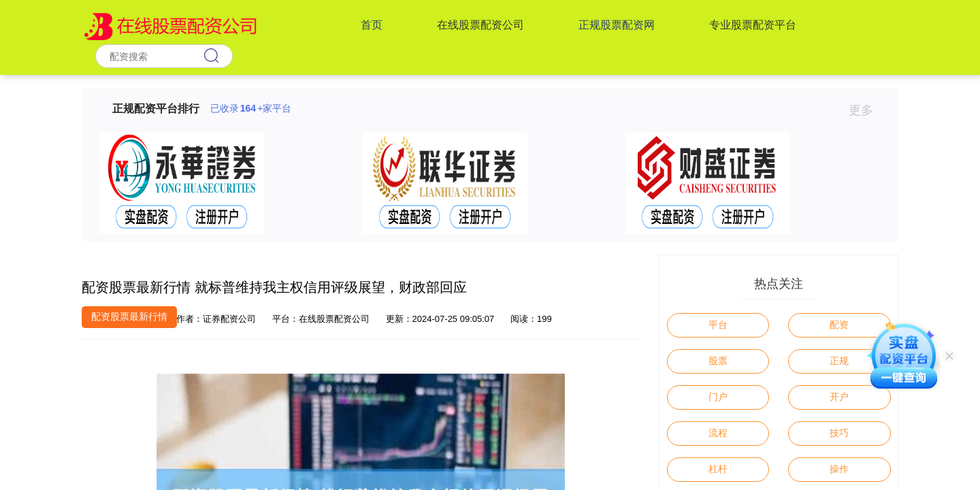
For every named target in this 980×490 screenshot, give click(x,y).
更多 (867, 110)
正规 (839, 361)
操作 (839, 469)
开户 (839, 397)
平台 (718, 325)
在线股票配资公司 (480, 25)
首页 (372, 25)
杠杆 (718, 469)
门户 (718, 397)
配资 (839, 325)
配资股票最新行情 (129, 316)
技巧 (839, 433)
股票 (718, 361)
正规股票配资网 (617, 25)
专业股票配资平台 (753, 25)
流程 (718, 433)
